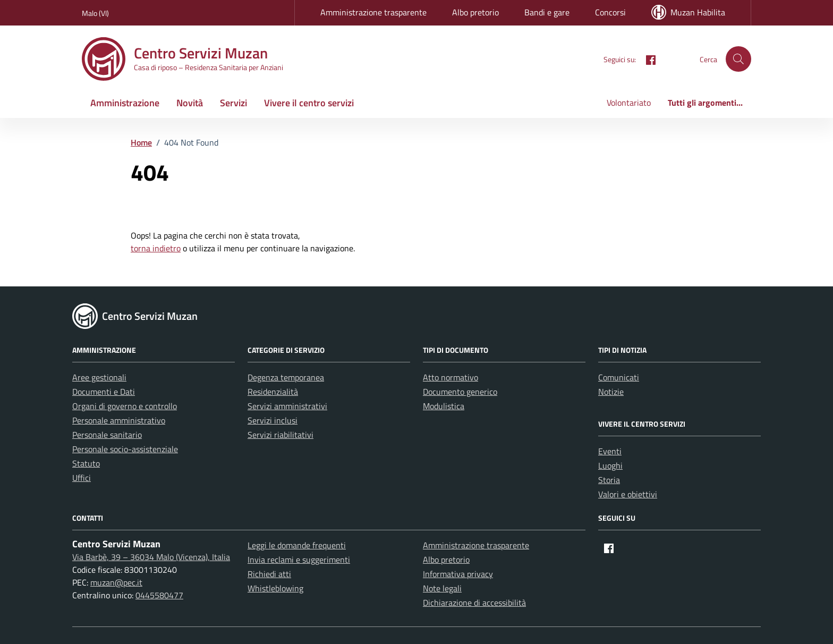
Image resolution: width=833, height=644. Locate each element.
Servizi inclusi (273, 420)
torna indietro (156, 248)
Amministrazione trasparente (373, 12)
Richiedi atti (269, 574)
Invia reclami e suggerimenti (299, 560)
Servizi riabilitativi (280, 435)
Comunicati (619, 377)
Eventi (610, 451)
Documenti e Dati (104, 392)
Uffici (82, 478)
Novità (190, 103)
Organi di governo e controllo (125, 406)
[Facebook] (647, 59)
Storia (609, 480)
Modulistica (444, 406)
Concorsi (610, 12)
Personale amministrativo (119, 420)
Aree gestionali (99, 377)
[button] (738, 59)
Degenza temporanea (286, 377)
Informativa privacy (458, 574)
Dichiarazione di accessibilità (474, 603)
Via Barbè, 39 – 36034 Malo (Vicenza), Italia (151, 557)
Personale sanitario (107, 435)
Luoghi (610, 465)
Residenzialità (273, 392)
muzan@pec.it (116, 582)
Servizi (233, 103)
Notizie (611, 392)
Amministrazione (125, 103)
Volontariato (629, 103)
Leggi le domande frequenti (297, 545)
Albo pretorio (475, 12)
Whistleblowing (275, 588)
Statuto (86, 463)
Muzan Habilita (688, 12)
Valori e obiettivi (628, 494)
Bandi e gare (547, 12)
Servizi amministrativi (287, 406)
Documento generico (460, 392)
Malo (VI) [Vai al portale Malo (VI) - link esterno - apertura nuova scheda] (95, 13)
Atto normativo (450, 377)
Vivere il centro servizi (309, 103)
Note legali (442, 588)
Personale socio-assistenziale (125, 449)
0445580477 (159, 595)
